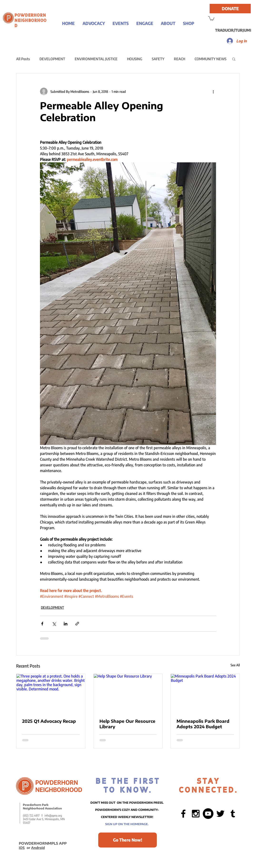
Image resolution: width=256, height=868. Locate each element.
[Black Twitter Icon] (220, 814)
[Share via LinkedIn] (66, 624)
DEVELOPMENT (52, 59)
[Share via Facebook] (42, 624)
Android (38, 848)
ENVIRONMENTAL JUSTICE (96, 59)
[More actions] (213, 91)
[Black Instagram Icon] (196, 814)
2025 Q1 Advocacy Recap (49, 721)
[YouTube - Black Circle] (208, 814)
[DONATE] (230, 9)
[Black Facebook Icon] (183, 814)
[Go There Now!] (128, 840)
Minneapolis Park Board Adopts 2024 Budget (203, 724)
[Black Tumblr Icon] (233, 814)
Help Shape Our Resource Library (127, 724)
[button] (94, 23)
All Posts (23, 59)
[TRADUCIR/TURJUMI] (233, 30)
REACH (180, 59)
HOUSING (135, 59)
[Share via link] (77, 624)
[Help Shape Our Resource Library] (128, 693)
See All (235, 665)
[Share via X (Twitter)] (54, 624)
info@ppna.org (53, 816)
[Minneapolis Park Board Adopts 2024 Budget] (205, 693)
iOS (22, 848)
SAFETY (158, 59)
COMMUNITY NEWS (211, 59)
